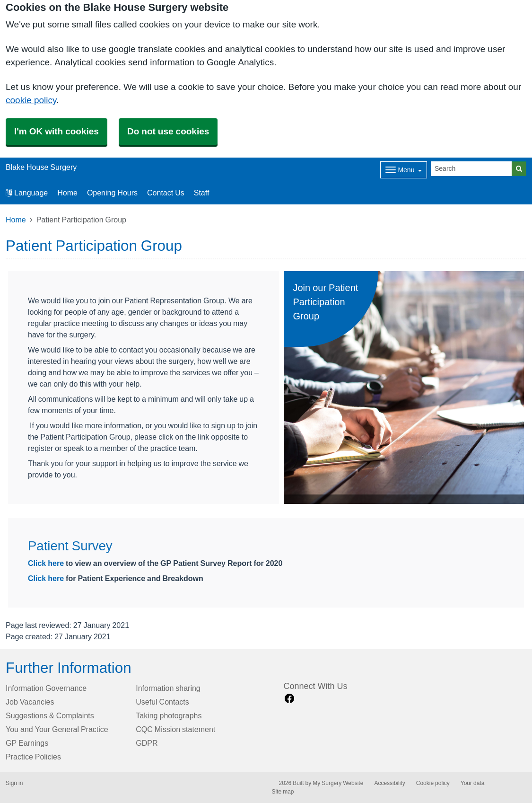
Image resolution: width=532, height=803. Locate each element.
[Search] (471, 169)
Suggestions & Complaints (50, 715)
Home (67, 193)
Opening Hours (112, 193)
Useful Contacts (162, 702)
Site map (283, 792)
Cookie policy (433, 783)
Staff (202, 193)
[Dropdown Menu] (404, 170)
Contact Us (166, 193)
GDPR (147, 743)
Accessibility (389, 783)
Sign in (14, 783)
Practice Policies (33, 757)
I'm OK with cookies (57, 131)
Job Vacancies (30, 702)
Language (27, 193)
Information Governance (46, 688)
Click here (47, 563)
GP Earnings (27, 743)
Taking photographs (169, 715)
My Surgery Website (338, 783)
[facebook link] (289, 699)
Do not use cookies (168, 131)
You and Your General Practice (57, 729)
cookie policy (31, 100)
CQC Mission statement (175, 729)
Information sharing (168, 688)
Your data (473, 783)
